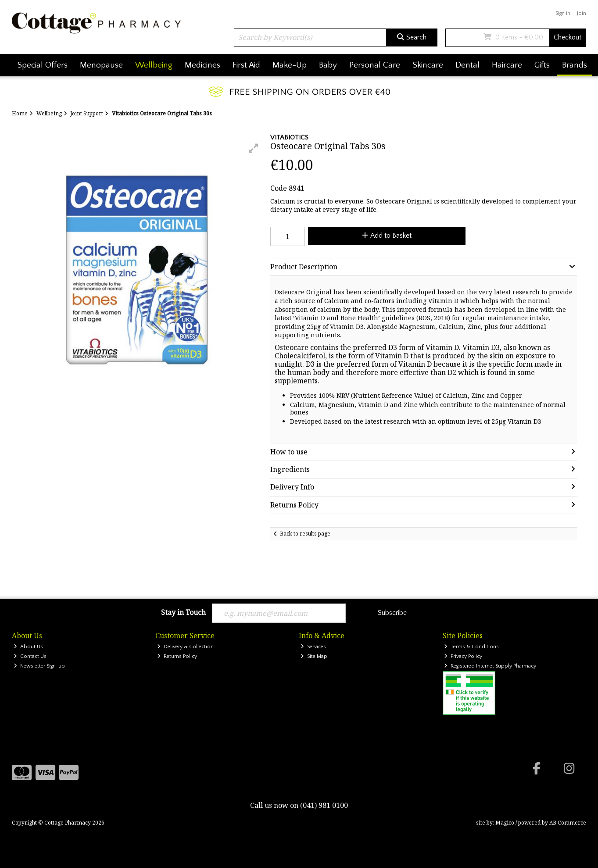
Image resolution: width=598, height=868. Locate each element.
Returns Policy (177, 656)
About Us (28, 647)
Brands (575, 65)
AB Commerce (568, 823)
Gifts (542, 65)
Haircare (507, 65)
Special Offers (42, 65)
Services (313, 647)
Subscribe (392, 613)
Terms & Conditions (471, 647)
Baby (328, 65)
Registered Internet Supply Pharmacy (490, 666)
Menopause (101, 65)
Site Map (314, 656)
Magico (505, 823)
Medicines (202, 65)
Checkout (568, 37)
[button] (254, 148)
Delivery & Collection (185, 647)
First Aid (246, 65)
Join (582, 13)
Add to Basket (387, 236)
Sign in (563, 13)
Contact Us (30, 656)
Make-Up (290, 65)
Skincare (428, 65)
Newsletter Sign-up (39, 666)
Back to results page (305, 534)
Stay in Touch (183, 613)
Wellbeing (154, 65)
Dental (467, 65)
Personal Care (375, 65)
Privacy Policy (463, 656)
